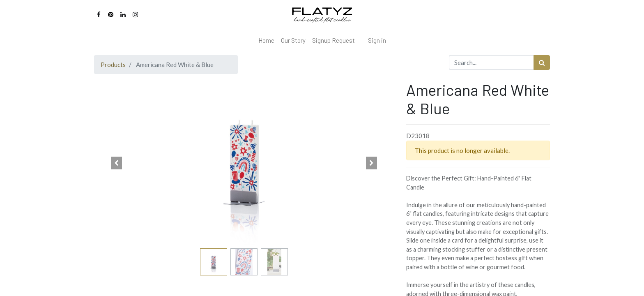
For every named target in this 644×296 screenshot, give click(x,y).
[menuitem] (266, 40)
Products (113, 65)
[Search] (542, 63)
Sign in (377, 40)
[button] (117, 163)
